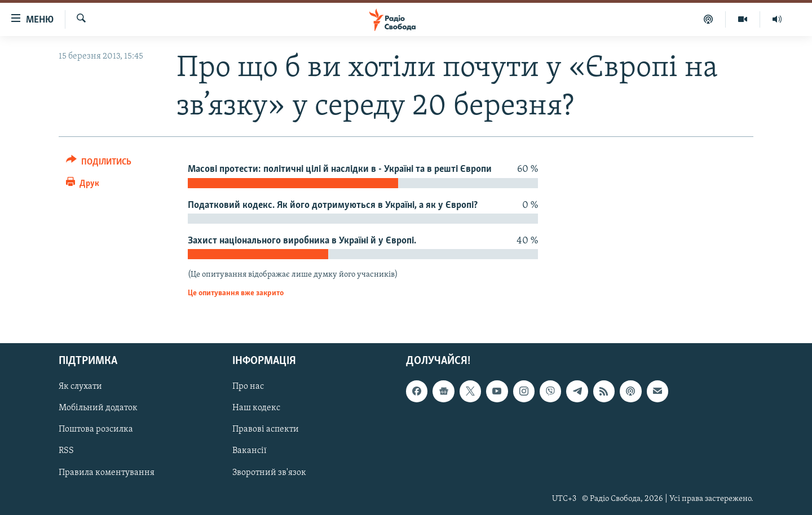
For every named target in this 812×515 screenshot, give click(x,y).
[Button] (99, 164)
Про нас (248, 387)
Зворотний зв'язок (269, 473)
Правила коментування (107, 473)
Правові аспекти (266, 430)
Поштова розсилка (96, 430)
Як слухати (80, 387)
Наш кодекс (256, 409)
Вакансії (250, 451)
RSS (66, 451)
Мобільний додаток (98, 409)
